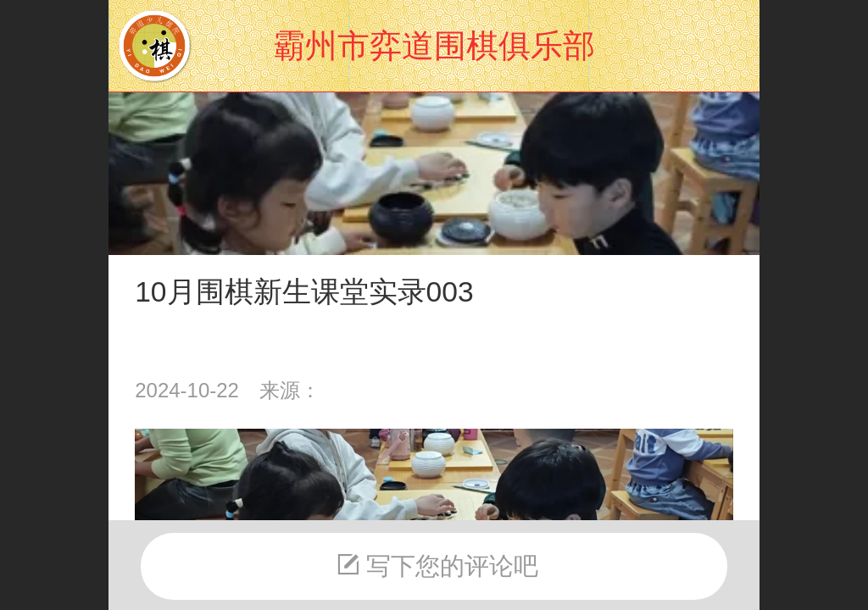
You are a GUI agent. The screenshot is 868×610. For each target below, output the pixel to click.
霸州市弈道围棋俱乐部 (434, 45)
